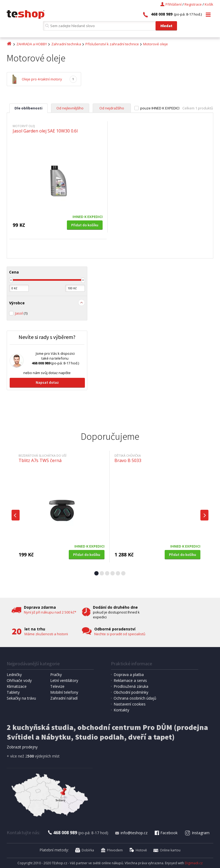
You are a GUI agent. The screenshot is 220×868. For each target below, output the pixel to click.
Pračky (56, 675)
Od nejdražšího (112, 108)
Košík (209, 4)
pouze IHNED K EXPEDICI (160, 108)
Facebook (166, 833)
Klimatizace (17, 686)
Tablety (13, 692)
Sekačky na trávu (21, 698)
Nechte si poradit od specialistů (120, 634)
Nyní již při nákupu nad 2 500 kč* (50, 612)
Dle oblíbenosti (28, 108)
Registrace (193, 4)
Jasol (21, 313)
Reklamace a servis (130, 680)
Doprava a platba (129, 675)
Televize (57, 686)
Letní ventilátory (64, 680)
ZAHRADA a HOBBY (32, 44)
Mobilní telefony (64, 692)
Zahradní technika (66, 44)
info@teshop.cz (131, 833)
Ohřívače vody (19, 680)
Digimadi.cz (194, 863)
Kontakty (121, 710)
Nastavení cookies (130, 704)
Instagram (197, 833)
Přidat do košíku (85, 225)
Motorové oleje (156, 44)
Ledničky (14, 675)
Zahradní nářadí (64, 698)
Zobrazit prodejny (22, 747)
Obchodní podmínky (131, 692)
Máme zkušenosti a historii (46, 634)
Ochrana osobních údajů (135, 698)
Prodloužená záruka (131, 686)
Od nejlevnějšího (70, 108)
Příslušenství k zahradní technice (112, 44)
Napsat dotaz (47, 382)
